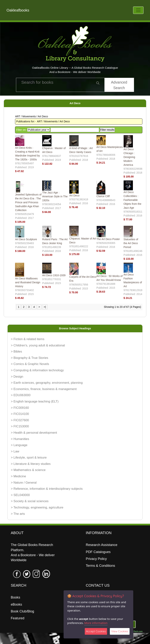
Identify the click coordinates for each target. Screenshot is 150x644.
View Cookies (120, 631)
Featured (18, 618)
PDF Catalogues (98, 552)
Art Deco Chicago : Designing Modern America (129, 157)
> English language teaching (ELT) (35, 401)
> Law (15, 451)
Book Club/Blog (22, 611)
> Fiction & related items (28, 339)
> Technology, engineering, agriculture (37, 507)
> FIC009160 (20, 408)
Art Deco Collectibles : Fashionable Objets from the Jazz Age (133, 200)
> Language (19, 445)
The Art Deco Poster (108, 239)
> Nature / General (24, 483)
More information (96, 623)
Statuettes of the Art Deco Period (131, 243)
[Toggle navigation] (138, 10)
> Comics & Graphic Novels (30, 364)
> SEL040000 (20, 495)
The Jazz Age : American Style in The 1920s (55, 196)
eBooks (16, 604)
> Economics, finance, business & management (44, 389)
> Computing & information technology (37, 370)
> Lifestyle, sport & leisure (29, 458)
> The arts (18, 514)
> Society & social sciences (30, 501)
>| (45, 307)
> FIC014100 (20, 414)
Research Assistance (102, 545)
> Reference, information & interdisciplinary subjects (47, 489)
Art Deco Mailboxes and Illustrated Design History (28, 282)
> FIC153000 (20, 426)
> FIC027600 (20, 420)
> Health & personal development (34, 433)
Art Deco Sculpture (26, 239)
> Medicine (18, 476)
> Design (17, 377)
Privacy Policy (96, 559)
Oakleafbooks (18, 10)
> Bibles (16, 352)
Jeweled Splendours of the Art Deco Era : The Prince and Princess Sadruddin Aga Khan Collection (28, 202)
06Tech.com (137, 631)
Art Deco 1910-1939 (54, 275)
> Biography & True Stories (29, 358)
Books (16, 597)
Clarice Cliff (103, 196)
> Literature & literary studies (31, 464)
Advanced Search (119, 85)
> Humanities (20, 439)
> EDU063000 (21, 395)
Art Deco (74, 195)
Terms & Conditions (101, 566)
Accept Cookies (96, 631)
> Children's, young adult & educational (38, 345)
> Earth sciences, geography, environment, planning (47, 383)
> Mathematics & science (28, 470)
